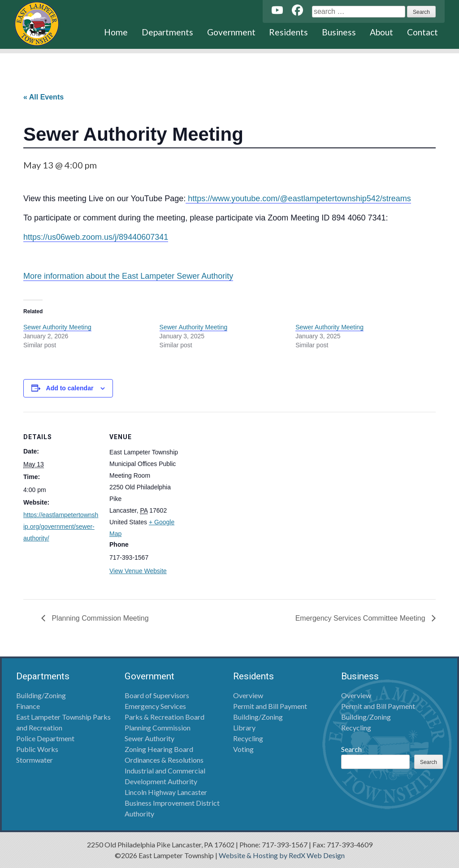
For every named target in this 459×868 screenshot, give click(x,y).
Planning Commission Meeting (99, 618)
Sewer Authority (149, 738)
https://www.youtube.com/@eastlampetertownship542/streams (298, 199)
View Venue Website (138, 571)
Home (116, 32)
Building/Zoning (41, 695)
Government (231, 32)
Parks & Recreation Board (165, 717)
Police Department (45, 738)
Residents (288, 32)
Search (351, 749)
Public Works (37, 749)
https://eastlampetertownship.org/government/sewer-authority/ (61, 527)
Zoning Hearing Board (159, 749)
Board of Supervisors (157, 695)
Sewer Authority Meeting (57, 327)
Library (244, 728)
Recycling (248, 738)
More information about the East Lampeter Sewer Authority (128, 276)
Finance (28, 706)
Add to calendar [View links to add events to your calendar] (70, 388)
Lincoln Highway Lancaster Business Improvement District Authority (172, 803)
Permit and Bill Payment (270, 706)
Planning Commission (158, 728)
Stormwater (35, 760)
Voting (243, 749)
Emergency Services (155, 706)
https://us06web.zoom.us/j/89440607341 (96, 237)
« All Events (43, 97)
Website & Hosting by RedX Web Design (282, 855)
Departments (167, 32)
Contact (422, 32)
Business (339, 32)
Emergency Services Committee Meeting (361, 618)
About (381, 32)
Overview (248, 695)
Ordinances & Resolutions (164, 760)
